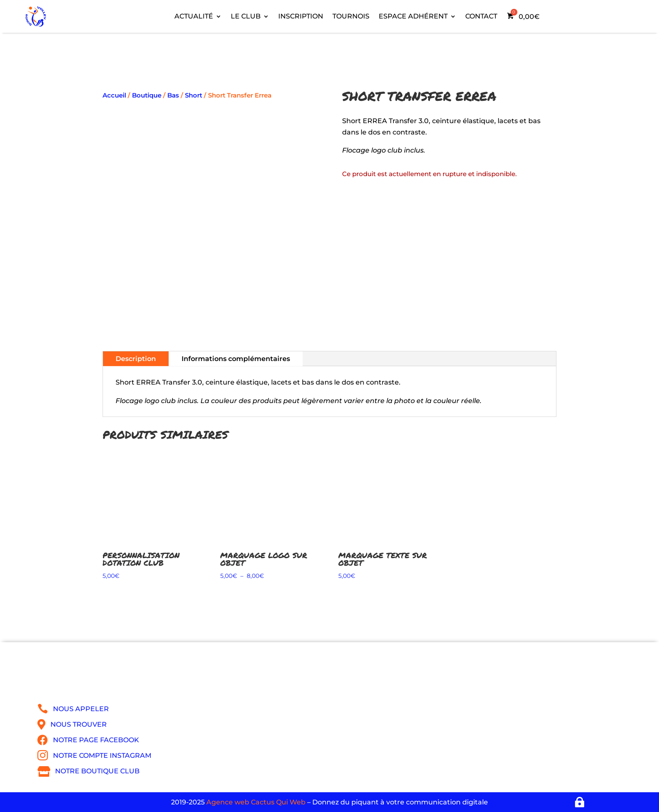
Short (194, 95)
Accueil (114, 95)
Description (136, 359)
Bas (173, 95)
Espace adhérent (413, 16)
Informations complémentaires (236, 359)
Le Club (246, 16)
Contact (481, 16)
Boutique (147, 95)
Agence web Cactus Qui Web (256, 802)
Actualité (194, 16)
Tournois (351, 16)
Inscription (301, 16)
